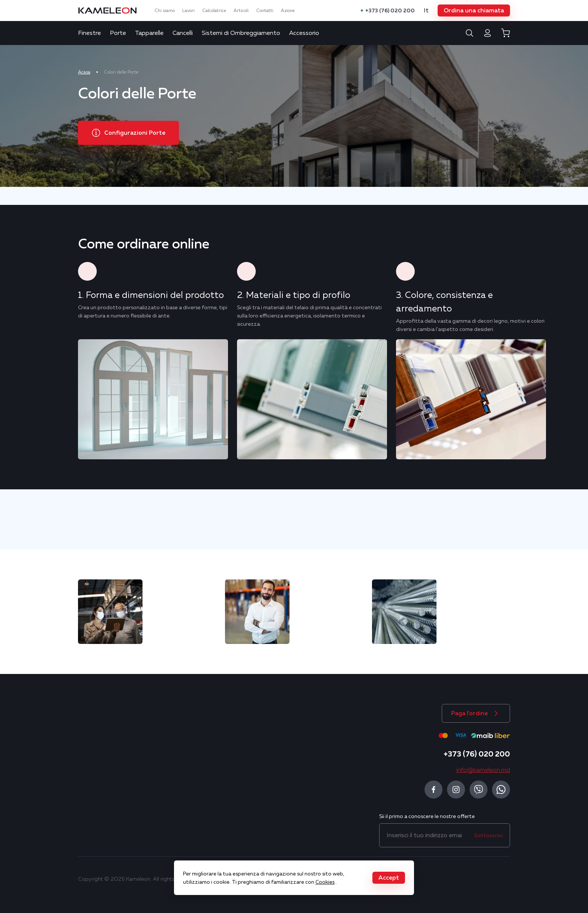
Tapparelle (149, 33)
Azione (288, 11)
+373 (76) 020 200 (390, 11)
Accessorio (304, 33)
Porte (118, 33)
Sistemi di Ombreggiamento (241, 33)
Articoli (241, 11)
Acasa (84, 72)
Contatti (265, 11)
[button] (474, 11)
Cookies (325, 882)
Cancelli (183, 33)
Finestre (89, 33)
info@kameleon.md (483, 770)
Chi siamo (165, 11)
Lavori (188, 11)
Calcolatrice (214, 11)
